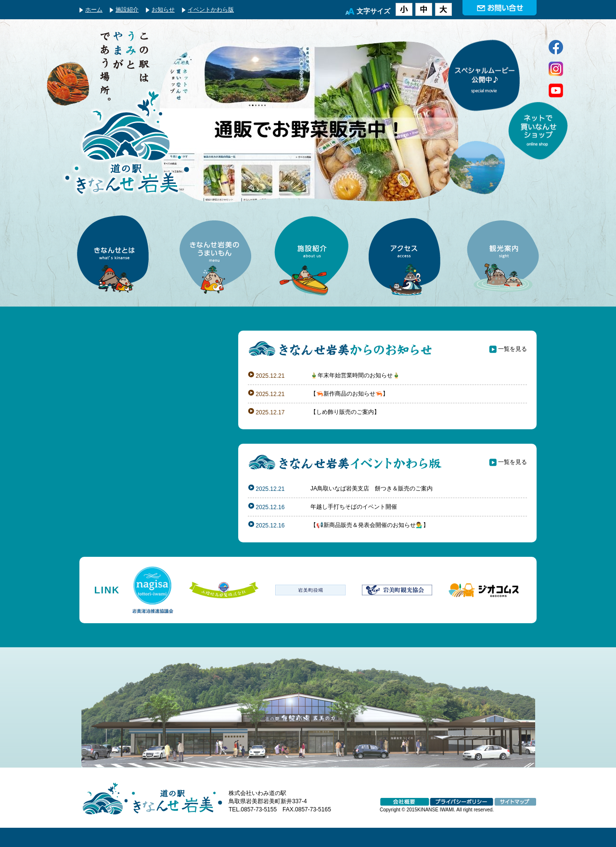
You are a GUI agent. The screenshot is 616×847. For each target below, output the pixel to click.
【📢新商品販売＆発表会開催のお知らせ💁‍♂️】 (370, 525)
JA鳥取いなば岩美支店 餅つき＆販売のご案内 (372, 488)
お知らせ (163, 10)
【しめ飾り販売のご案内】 (345, 412)
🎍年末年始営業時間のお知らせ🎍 (355, 375)
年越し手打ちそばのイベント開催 (354, 507)
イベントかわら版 (211, 10)
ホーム (94, 10)
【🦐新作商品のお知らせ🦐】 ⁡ (350, 394)
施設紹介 (127, 10)
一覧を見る (513, 349)
